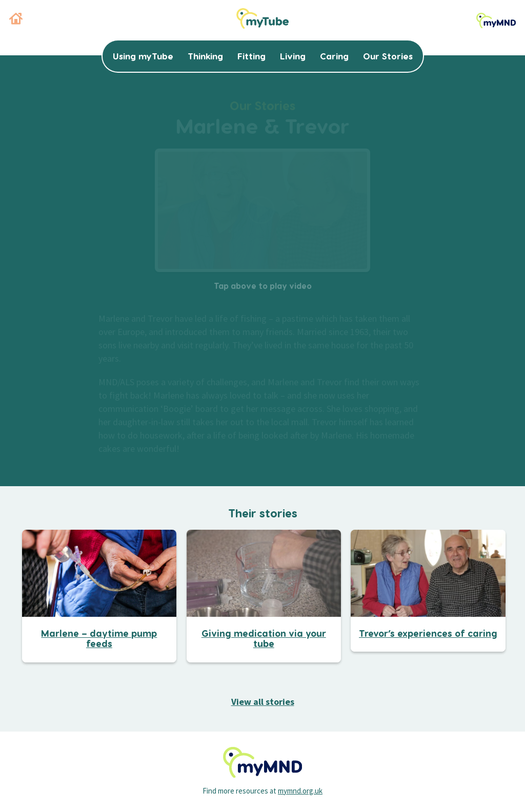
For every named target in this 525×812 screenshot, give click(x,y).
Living (293, 56)
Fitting (251, 56)
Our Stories (388, 56)
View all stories (263, 702)
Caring (334, 56)
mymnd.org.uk (300, 791)
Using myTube (143, 56)
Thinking (205, 56)
